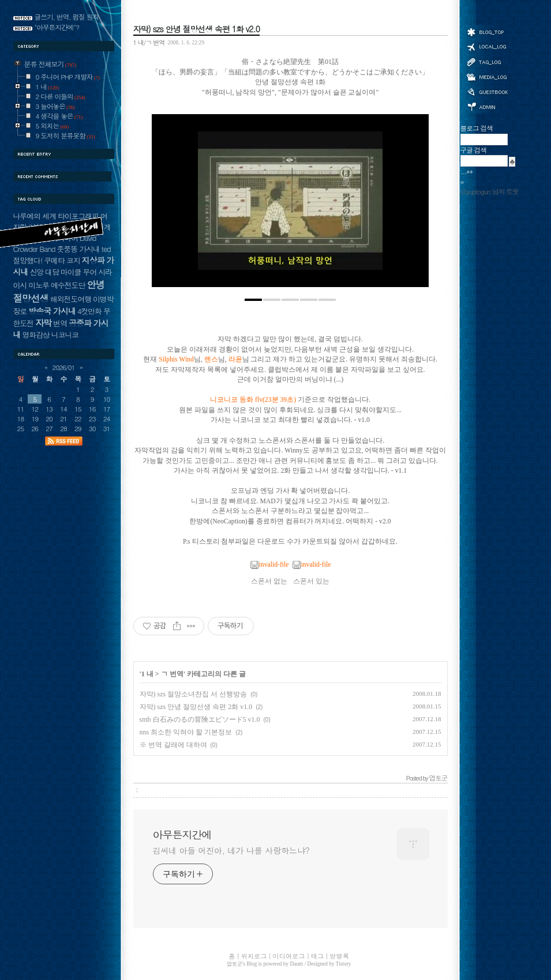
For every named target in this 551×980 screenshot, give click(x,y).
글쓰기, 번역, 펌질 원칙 (67, 17)
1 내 (147, 674)
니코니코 (65, 335)
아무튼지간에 (182, 835)
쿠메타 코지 (62, 260)
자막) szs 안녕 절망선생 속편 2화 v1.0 (196, 707)
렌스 (211, 359)
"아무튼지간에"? (57, 27)
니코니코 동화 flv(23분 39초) (253, 400)
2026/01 (64, 367)
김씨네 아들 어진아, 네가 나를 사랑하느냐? (231, 850)
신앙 (36, 272)
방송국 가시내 (52, 311)
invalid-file (269, 565)
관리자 (487, 106)
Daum (297, 964)
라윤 (235, 359)
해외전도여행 (71, 299)
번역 (60, 323)
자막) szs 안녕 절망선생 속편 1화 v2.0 (196, 29)
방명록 (487, 91)
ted (106, 249)
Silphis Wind (176, 359)
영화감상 (35, 335)
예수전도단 (68, 285)
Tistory (344, 964)
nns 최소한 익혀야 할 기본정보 (186, 732)
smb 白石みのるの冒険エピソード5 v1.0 (200, 719)
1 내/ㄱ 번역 (149, 42)
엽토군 (235, 964)
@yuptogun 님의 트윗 (490, 191)
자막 (43, 323)
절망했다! (28, 260)
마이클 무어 (79, 272)
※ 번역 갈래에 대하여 (173, 745)
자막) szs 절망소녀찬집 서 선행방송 (194, 694)
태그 (487, 62)
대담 (52, 272)
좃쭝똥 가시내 (78, 249)
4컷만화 (89, 311)
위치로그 (487, 46)
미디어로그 (487, 77)
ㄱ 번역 (172, 674)
